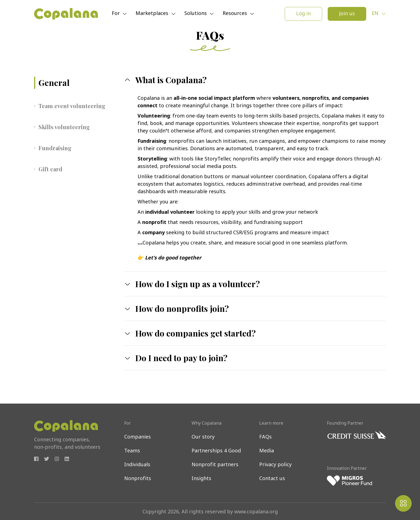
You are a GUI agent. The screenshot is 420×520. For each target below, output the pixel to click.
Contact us (272, 479)
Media (267, 451)
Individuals (137, 465)
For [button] (116, 14)
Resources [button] (236, 14)
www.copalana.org (256, 512)
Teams (132, 451)
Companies (138, 437)
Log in (303, 14)
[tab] (75, 83)
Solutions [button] (196, 14)
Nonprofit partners (215, 465)
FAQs (265, 437)
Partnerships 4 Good (216, 451)
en (376, 14)
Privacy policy (275, 465)
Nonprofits (138, 479)
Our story (203, 437)
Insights (201, 479)
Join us (347, 14)
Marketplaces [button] (153, 14)
